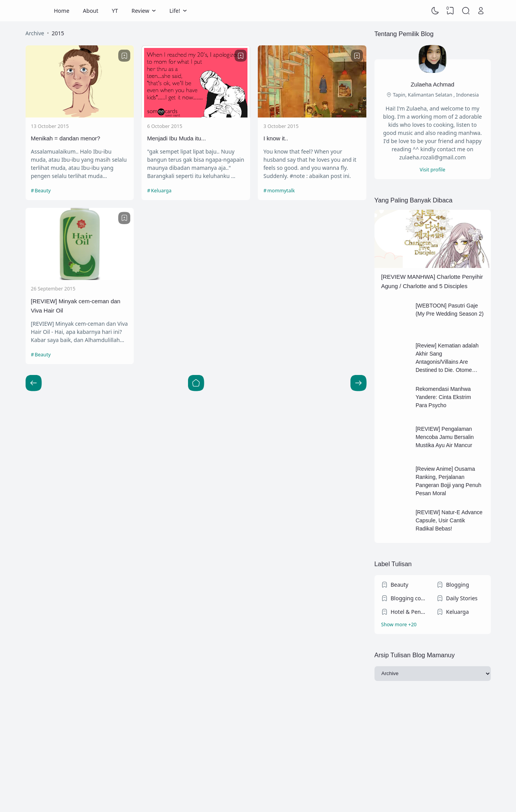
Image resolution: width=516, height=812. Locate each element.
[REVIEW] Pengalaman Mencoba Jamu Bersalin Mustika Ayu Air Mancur (445, 437)
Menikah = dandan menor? (66, 138)
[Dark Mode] (435, 11)
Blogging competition (410, 598)
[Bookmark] (124, 56)
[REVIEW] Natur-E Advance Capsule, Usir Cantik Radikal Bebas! (449, 520)
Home (62, 11)
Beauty (43, 191)
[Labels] (432, 625)
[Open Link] (481, 11)
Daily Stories (462, 598)
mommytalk (281, 191)
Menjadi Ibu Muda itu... (176, 138)
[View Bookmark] (450, 11)
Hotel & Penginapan (410, 612)
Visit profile (432, 170)
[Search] (466, 11)
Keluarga (161, 191)
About (91, 11)
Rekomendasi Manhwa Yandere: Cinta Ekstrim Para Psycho (443, 397)
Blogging (458, 585)
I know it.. (275, 138)
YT (115, 11)
